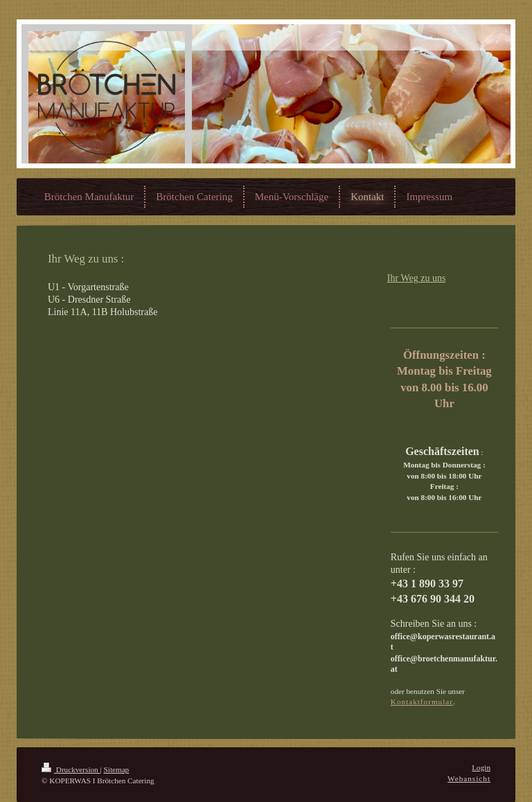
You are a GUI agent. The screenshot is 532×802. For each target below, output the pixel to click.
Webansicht (469, 778)
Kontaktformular (422, 702)
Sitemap (117, 769)
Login (481, 767)
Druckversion (71, 769)
